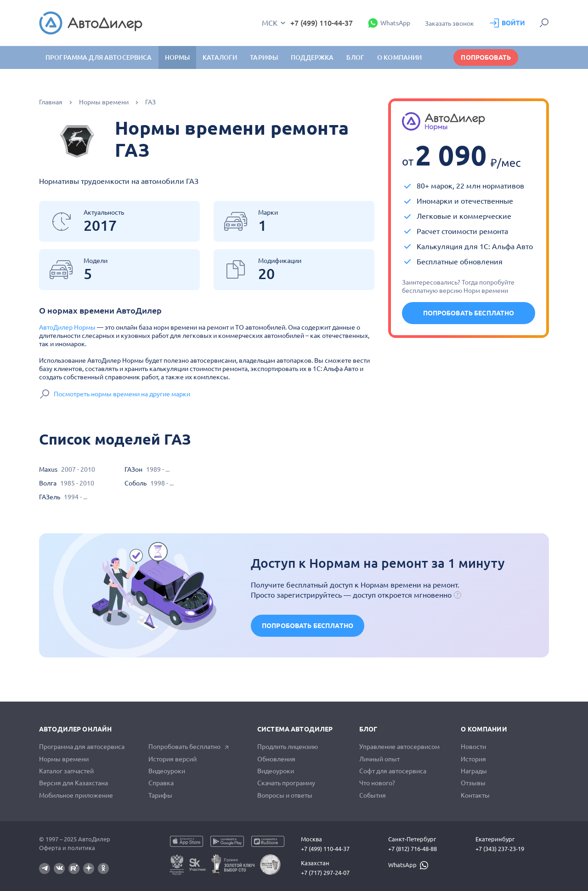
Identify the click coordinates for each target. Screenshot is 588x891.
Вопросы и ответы (285, 795)
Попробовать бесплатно (469, 313)
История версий (172, 759)
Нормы (178, 57)
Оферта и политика (67, 848)
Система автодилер (295, 729)
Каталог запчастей (66, 771)
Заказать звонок (449, 23)
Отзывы (473, 783)
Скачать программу (286, 783)
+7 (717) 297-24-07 (325, 873)
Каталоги (220, 57)
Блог (355, 57)
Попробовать (486, 57)
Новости (473, 747)
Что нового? (377, 783)
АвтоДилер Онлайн (75, 729)
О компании (484, 729)
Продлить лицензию (288, 747)
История (473, 759)
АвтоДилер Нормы (67, 327)
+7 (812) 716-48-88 (413, 849)
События (373, 795)
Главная (51, 102)
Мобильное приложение (76, 795)
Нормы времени (104, 102)
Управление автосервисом (399, 747)
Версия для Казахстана (73, 783)
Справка (161, 783)
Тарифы (160, 795)
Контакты (475, 795)
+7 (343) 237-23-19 (500, 849)
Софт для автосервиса (393, 771)
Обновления (276, 759)
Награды (474, 771)
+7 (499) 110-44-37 (322, 23)
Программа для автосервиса (99, 57)
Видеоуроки (167, 771)
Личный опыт (379, 759)
